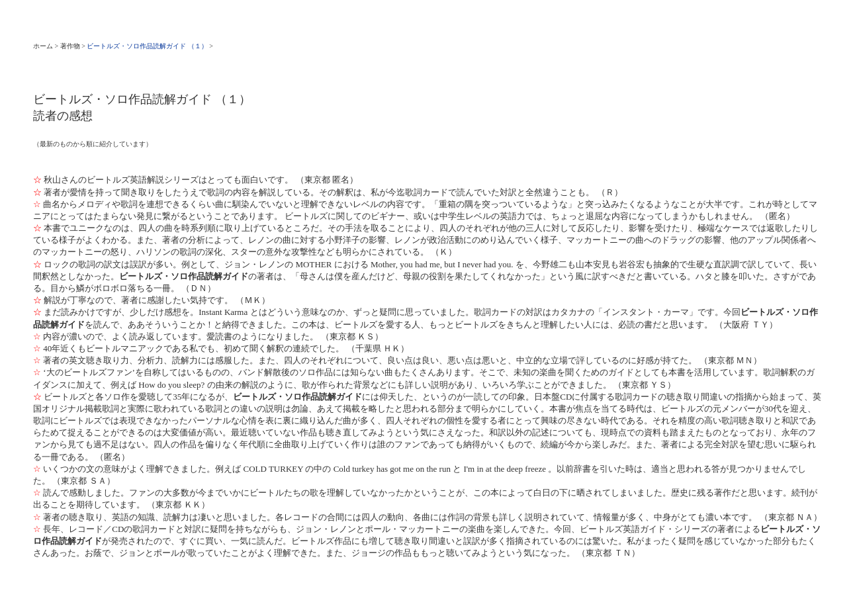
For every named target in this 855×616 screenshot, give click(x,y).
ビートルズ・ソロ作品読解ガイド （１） (147, 46)
